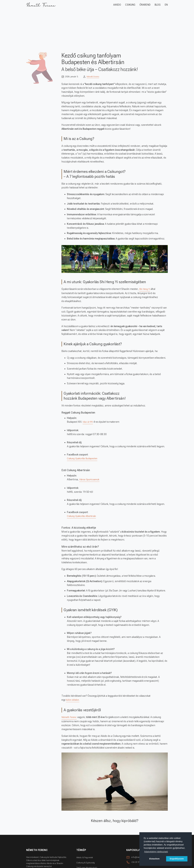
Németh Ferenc (94, 77)
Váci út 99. (88, 422)
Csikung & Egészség (86, 863)
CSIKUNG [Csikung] (130, 5)
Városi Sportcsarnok (91, 480)
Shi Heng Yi (146, 289)
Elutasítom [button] (154, 859)
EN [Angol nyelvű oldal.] (166, 5)
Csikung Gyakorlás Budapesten (84, 459)
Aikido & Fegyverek (86, 858)
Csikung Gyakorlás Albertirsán (83, 517)
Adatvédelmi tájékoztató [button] (156, 852)
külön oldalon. (74, 700)
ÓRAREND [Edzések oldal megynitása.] (145, 5)
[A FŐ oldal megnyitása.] (42, 5)
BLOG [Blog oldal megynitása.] (158, 5)
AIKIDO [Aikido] (117, 5)
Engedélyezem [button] (177, 859)
